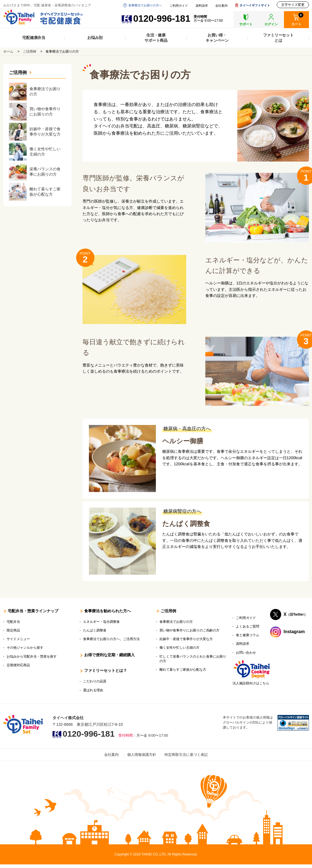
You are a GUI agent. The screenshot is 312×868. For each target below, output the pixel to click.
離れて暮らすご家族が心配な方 (183, 670)
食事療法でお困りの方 (176, 622)
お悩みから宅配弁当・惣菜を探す (32, 656)
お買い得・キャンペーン (217, 38)
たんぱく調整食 (186, 524)
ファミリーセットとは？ (106, 670)
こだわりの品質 (95, 681)
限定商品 (13, 630)
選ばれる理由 (93, 690)
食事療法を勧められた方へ (108, 611)
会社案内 (221, 6)
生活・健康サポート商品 (156, 38)
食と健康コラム (248, 635)
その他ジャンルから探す (25, 648)
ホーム (8, 51)
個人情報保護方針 (142, 755)
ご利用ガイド (179, 6)
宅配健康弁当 (34, 38)
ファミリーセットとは (278, 38)
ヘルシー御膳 (183, 441)
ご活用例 (29, 51)
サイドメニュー (18, 639)
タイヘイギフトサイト (255, 5)
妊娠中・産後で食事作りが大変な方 (186, 639)
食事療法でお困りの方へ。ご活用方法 (111, 639)
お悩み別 (95, 38)
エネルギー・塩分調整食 (101, 622)
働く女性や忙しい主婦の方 (179, 648)
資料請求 (202, 6)
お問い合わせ (246, 653)
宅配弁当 (13, 622)
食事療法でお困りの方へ (145, 5)
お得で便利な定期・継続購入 (109, 655)
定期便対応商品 (18, 665)
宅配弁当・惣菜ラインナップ (33, 611)
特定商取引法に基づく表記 (186, 755)
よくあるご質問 (248, 626)
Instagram (294, 632)
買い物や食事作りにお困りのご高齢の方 (189, 630)
